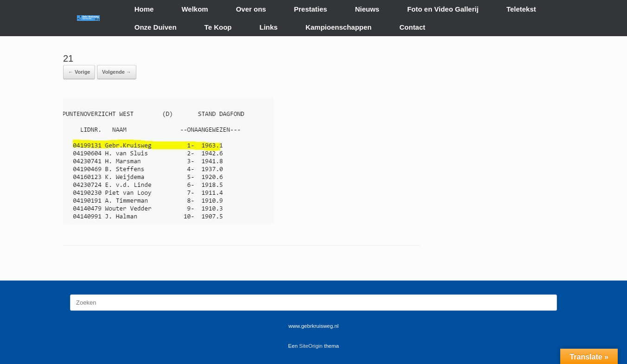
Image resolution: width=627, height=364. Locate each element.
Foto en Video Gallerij (443, 9)
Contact (412, 27)
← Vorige (79, 72)
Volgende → (117, 72)
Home (144, 9)
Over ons (251, 9)
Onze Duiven (156, 27)
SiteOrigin (311, 346)
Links (269, 27)
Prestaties (311, 9)
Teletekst (521, 9)
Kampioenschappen (339, 27)
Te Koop (218, 27)
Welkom (195, 9)
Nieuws (367, 9)
